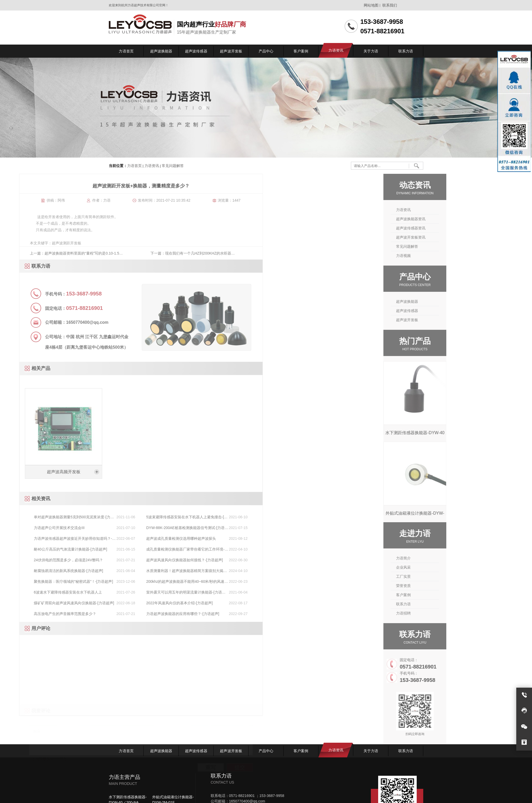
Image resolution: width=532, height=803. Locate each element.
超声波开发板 (444, 320)
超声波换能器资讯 (447, 219)
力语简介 (440, 558)
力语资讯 (152, 166)
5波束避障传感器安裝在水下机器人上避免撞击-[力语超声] (45, 517)
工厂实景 (440, 576)
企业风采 (440, 567)
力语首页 (134, 166)
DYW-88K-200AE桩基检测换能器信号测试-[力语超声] (45, 528)
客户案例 (440, 595)
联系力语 (440, 604)
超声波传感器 (444, 311)
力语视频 (440, 256)
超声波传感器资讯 (447, 228)
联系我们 (390, 5)
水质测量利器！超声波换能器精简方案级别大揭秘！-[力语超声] (43, 571)
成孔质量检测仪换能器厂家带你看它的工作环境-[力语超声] (44, 550)
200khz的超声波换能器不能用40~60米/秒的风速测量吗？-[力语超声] (45, 582)
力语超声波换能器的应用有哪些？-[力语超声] (41, 614)
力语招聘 (440, 613)
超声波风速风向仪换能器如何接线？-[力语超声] (43, 560)
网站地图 (371, 5)
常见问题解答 (172, 166)
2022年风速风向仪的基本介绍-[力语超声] (38, 603)
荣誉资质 (440, 586)
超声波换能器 (444, 301)
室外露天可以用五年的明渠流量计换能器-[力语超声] (44, 593)
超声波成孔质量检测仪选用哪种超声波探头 (39, 538)
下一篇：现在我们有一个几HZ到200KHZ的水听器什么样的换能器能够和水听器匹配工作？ (51, 255)
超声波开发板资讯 (447, 237)
